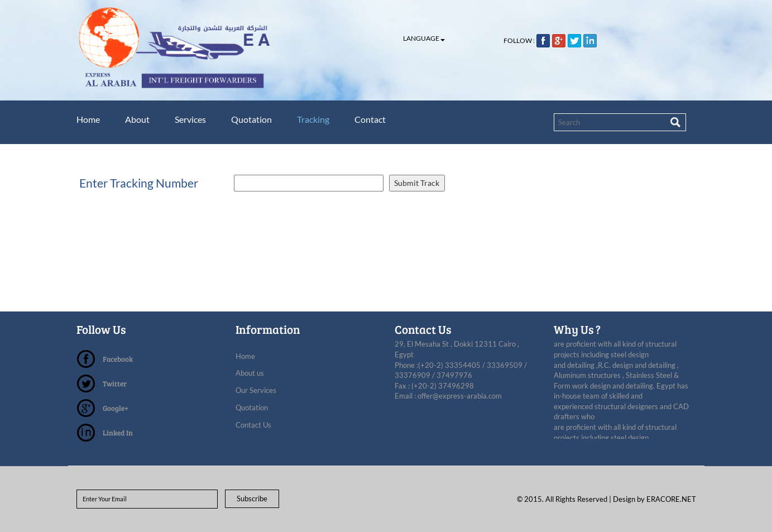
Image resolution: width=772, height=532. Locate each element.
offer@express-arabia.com (460, 396)
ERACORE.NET (671, 499)
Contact (378, 119)
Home (88, 119)
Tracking (320, 119)
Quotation (256, 119)
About (139, 119)
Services (194, 119)
